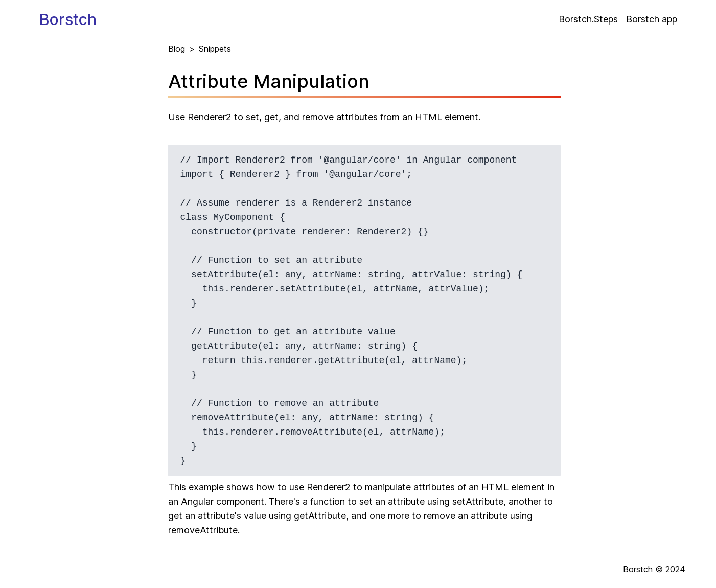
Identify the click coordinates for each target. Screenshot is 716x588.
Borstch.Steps (588, 19)
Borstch (68, 19)
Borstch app (652, 19)
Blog (177, 49)
